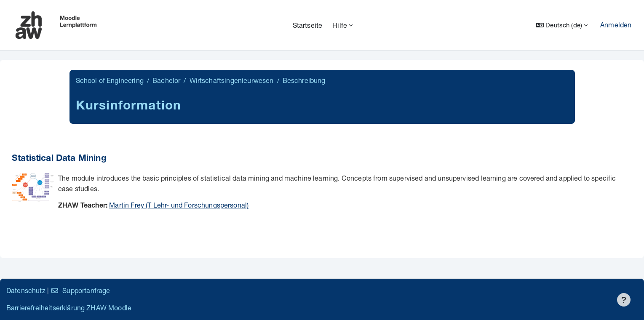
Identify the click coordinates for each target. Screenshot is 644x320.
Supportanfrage (80, 290)
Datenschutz (26, 290)
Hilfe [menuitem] (340, 25)
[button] (562, 25)
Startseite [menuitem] (308, 25)
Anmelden (616, 25)
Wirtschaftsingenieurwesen (232, 80)
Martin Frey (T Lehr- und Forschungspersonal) (179, 205)
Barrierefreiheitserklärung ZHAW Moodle (69, 308)
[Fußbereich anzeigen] (624, 300)
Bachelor (166, 80)
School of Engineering (110, 80)
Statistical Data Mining (59, 159)
